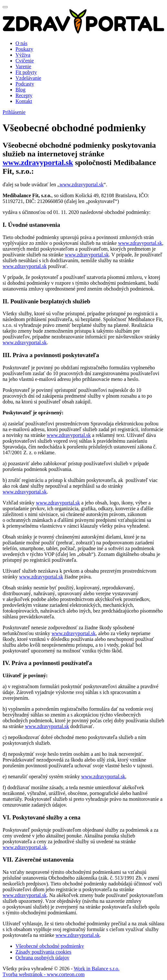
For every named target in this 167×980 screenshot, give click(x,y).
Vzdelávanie (28, 78)
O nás (21, 43)
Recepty (24, 95)
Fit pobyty (26, 72)
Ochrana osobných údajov (42, 958)
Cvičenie (25, 61)
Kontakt (24, 101)
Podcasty (25, 84)
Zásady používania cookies (43, 952)
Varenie (23, 66)
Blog (20, 90)
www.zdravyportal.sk (38, 162)
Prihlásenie (14, 112)
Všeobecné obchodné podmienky (50, 946)
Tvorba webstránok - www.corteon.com (44, 974)
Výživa (23, 55)
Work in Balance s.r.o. (97, 969)
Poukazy (24, 49)
